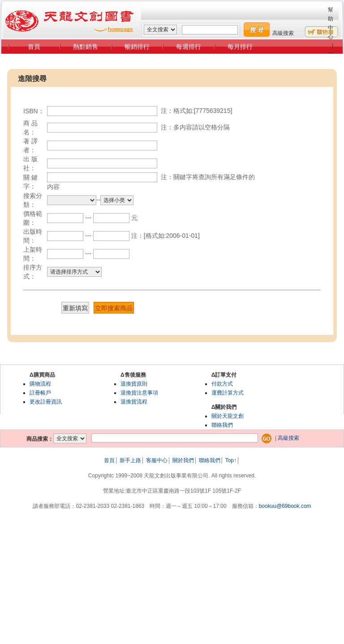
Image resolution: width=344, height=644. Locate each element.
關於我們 (183, 460)
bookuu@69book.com (285, 506)
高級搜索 (283, 33)
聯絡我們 (222, 425)
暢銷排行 (137, 47)
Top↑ (231, 460)
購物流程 (40, 384)
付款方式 (222, 384)
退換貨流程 (134, 402)
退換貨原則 (134, 384)
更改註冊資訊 (46, 402)
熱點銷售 (86, 47)
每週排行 (189, 47)
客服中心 (157, 460)
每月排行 (240, 47)
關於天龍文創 (228, 416)
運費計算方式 (228, 393)
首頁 (34, 47)
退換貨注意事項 (139, 393)
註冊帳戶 (40, 393)
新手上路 (130, 460)
